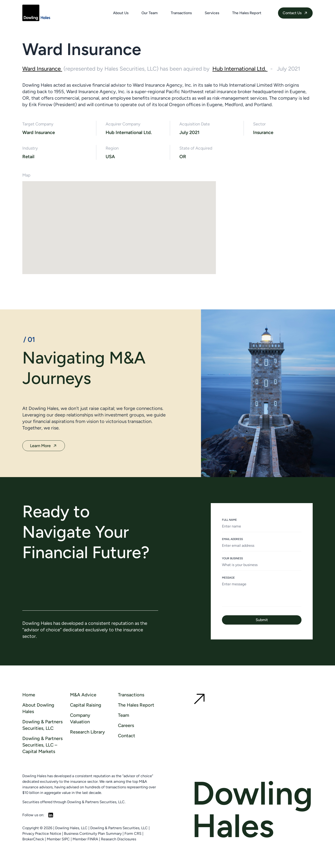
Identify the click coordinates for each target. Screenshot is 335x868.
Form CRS (133, 834)
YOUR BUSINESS (232, 558)
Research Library (87, 732)
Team (124, 715)
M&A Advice (83, 695)
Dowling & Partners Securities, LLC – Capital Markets (42, 745)
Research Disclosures (119, 839)
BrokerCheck (33, 839)
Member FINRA (85, 839)
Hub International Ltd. (240, 69)
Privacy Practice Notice (42, 834)
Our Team (150, 13)
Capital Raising (86, 705)
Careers (126, 725)
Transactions (181, 13)
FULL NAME (229, 520)
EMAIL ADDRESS (232, 539)
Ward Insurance (42, 69)
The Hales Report (247, 13)
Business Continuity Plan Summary (93, 834)
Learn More (44, 446)
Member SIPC (58, 839)
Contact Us (295, 13)
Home (29, 695)
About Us (121, 13)
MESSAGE (228, 578)
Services (212, 13)
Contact (127, 736)
